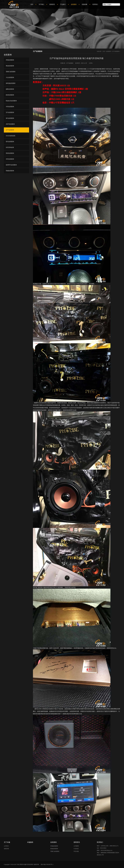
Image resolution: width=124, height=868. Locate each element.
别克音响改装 (10, 147)
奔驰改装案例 (10, 60)
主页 (104, 51)
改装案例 (108, 51)
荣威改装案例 (10, 171)
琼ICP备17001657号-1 (47, 864)
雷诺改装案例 (10, 153)
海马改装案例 (10, 118)
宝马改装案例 (10, 112)
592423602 (103, 848)
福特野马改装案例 (11, 165)
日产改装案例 (116, 51)
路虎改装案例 (10, 95)
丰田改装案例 (10, 107)
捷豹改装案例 (10, 89)
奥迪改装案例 (10, 66)
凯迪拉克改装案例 (11, 101)
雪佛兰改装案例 (11, 72)
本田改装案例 (10, 159)
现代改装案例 (10, 142)
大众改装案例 (10, 77)
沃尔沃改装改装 (11, 136)
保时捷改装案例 (11, 83)
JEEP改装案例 (10, 124)
